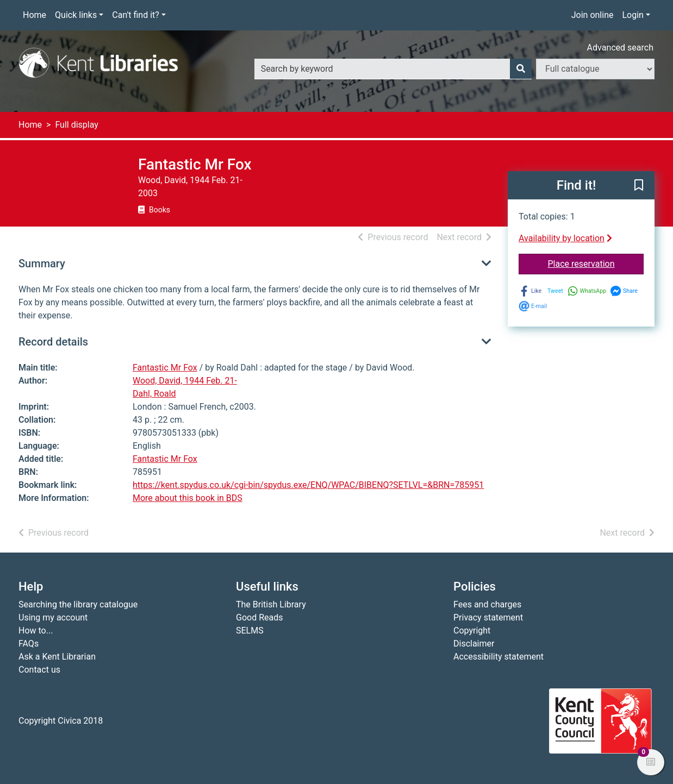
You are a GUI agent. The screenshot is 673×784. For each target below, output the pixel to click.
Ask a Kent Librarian (57, 657)
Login (633, 15)
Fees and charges (487, 604)
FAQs (29, 644)
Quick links (76, 15)
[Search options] (595, 69)
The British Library (271, 604)
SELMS (250, 631)
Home (35, 15)
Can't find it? (136, 15)
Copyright (472, 631)
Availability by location (565, 238)
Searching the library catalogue (78, 604)
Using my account (53, 617)
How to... (36, 631)
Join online (593, 15)
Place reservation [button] (596, 263)
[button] (639, 186)
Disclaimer (474, 644)
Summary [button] (42, 264)
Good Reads (259, 617)
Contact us (39, 670)
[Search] (521, 69)
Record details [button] (53, 342)
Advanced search (620, 48)
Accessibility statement (498, 657)
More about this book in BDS (188, 498)
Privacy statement (488, 617)
